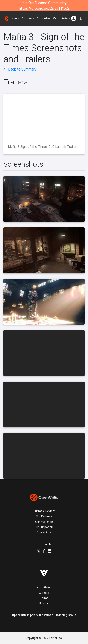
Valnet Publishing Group (60, 615)
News (15, 18)
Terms (44, 598)
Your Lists (60, 18)
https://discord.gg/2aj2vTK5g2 (44, 8)
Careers (44, 593)
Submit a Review (44, 511)
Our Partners (44, 516)
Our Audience (44, 522)
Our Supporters (44, 527)
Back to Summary (20, 69)
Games (27, 18)
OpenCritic (19, 615)
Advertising (44, 587)
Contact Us (44, 532)
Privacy (44, 603)
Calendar (43, 18)
